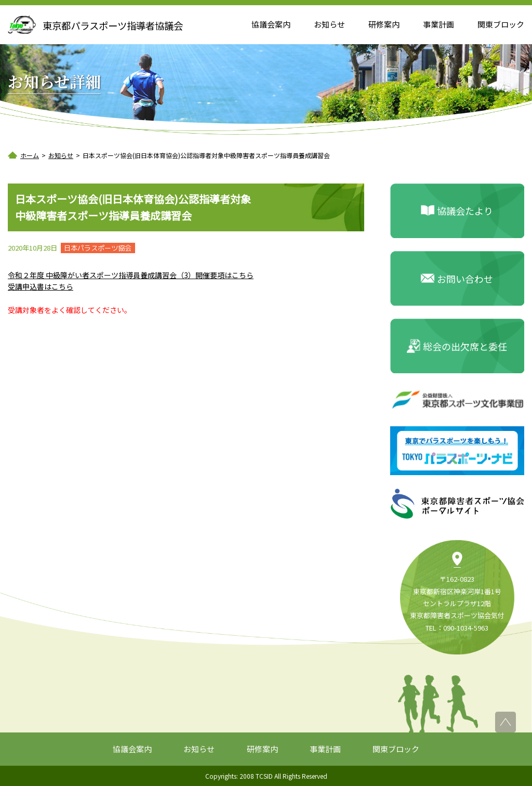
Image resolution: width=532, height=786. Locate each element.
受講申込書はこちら (41, 286)
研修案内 (384, 24)
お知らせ (329, 24)
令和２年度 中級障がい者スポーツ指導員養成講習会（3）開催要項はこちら (131, 275)
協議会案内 (271, 24)
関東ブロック (501, 24)
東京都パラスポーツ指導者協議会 (113, 25)
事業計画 (438, 24)
